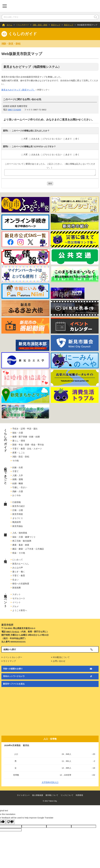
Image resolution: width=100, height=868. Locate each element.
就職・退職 (18, 479)
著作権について (52, 795)
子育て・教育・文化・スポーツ (27, 449)
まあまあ (35, 139)
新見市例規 (18, 514)
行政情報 (17, 502)
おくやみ (17, 495)
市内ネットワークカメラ (14, 676)
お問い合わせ (59, 661)
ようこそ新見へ (20, 610)
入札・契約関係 (20, 533)
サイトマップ (10, 661)
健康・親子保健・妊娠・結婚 (26, 437)
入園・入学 (18, 475)
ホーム (9, 25)
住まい (15, 580)
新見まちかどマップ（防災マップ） (18, 90)
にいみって (18, 560)
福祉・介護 (18, 433)
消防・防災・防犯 (40, 25)
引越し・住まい (20, 487)
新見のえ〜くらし (21, 564)
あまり (68, 139)
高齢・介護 (18, 491)
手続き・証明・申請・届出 (25, 429)
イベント (17, 602)
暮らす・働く (19, 572)
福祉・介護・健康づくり (24, 537)
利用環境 (79, 795)
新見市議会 (18, 526)
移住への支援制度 (21, 584)
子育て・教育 (19, 576)
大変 (25, 139)
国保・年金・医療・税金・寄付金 (28, 445)
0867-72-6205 (14, 110)
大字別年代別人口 (50, 782)
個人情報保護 (38, 795)
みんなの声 (18, 568)
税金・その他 (19, 553)
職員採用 (17, 522)
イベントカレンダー (13, 657)
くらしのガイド (23, 25)
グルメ (15, 606)
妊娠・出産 (18, 467)
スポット (17, 594)
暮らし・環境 (19, 441)
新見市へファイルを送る (14, 684)
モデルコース (19, 598)
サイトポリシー (23, 795)
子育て (15, 471)
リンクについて (67, 795)
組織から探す (10, 649)
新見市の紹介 (19, 506)
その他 (15, 461)
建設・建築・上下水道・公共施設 (28, 549)
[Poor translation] (10, 822)
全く (76, 139)
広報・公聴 (18, 510)
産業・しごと (19, 453)
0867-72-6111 (13, 632)
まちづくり (18, 518)
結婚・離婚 (18, 483)
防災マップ (56, 25)
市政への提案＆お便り (13, 669)
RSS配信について (61, 657)
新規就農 (17, 588)
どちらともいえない (52, 139)
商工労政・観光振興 (22, 541)
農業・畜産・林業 (21, 545)
